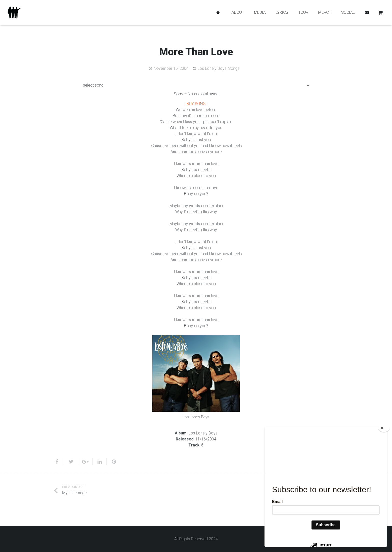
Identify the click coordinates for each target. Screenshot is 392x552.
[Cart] (380, 13)
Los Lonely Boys (212, 68)
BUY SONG (196, 104)
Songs (234, 68)
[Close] (384, 428)
